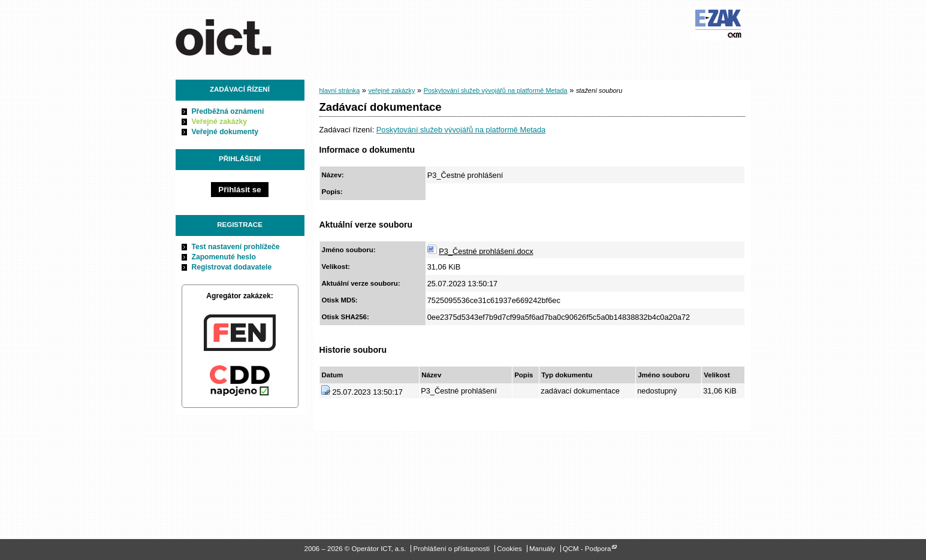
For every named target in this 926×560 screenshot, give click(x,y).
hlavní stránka (340, 90)
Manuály (542, 549)
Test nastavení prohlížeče (236, 247)
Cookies (509, 549)
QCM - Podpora (587, 549)
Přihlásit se (239, 190)
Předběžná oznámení (228, 111)
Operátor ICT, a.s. (243, 35)
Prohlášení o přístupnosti (452, 549)
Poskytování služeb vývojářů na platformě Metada (496, 90)
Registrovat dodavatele (232, 267)
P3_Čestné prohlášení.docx (486, 251)
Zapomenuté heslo (224, 257)
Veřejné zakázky (220, 122)
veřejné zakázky (391, 90)
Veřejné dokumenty (225, 132)
